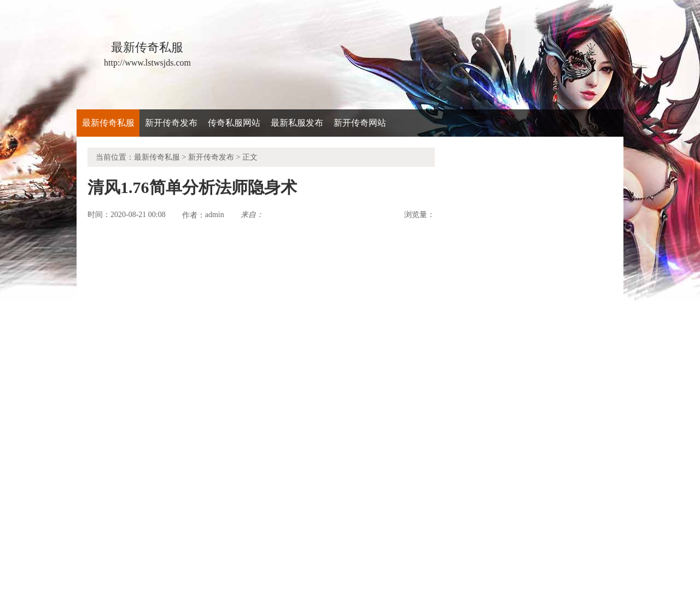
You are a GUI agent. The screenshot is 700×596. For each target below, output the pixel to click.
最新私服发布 (297, 123)
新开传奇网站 (360, 123)
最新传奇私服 (108, 123)
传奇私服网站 (234, 123)
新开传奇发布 (171, 123)
